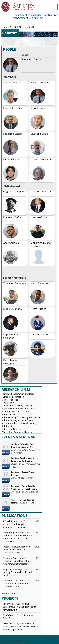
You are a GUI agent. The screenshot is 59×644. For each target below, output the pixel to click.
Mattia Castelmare (41, 192)
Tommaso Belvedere (15, 283)
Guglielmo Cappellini (15, 192)
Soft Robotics (8, 426)
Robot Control (8, 414)
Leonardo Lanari (12, 134)
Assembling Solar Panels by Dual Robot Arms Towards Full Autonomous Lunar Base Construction (17, 537)
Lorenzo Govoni (39, 217)
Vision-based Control (11, 429)
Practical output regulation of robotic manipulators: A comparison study (17, 550)
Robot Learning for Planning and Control (21, 417)
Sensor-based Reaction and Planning (19, 423)
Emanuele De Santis (14, 108)
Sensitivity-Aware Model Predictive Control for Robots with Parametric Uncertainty (17, 561)
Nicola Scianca (11, 159)
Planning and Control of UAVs (16, 411)
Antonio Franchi (39, 108)
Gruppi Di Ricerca (18, 27)
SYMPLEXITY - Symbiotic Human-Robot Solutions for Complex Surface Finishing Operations (21, 626)
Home (4, 27)
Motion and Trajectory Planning (17, 406)
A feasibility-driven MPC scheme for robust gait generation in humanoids (15, 524)
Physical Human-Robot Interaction (18, 409)
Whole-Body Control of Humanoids (18, 432)
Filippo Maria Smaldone (10, 336)
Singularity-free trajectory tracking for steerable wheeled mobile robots (17, 572)
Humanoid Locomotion (13, 397)
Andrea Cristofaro (13, 82)
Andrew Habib (11, 243)
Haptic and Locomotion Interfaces (18, 394)
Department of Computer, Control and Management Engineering (35, 16)
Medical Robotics (10, 400)
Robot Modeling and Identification (18, 420)
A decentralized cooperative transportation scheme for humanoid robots (16, 584)
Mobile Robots (9, 403)
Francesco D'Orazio (14, 217)
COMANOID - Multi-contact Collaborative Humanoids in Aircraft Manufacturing (20, 607)
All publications (9, 593)
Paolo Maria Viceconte (10, 362)
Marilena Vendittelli (41, 159)
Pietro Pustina (38, 309)
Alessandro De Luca (32, 59)
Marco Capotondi (40, 283)
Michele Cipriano (13, 309)
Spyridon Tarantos (41, 335)
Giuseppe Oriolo (39, 134)
